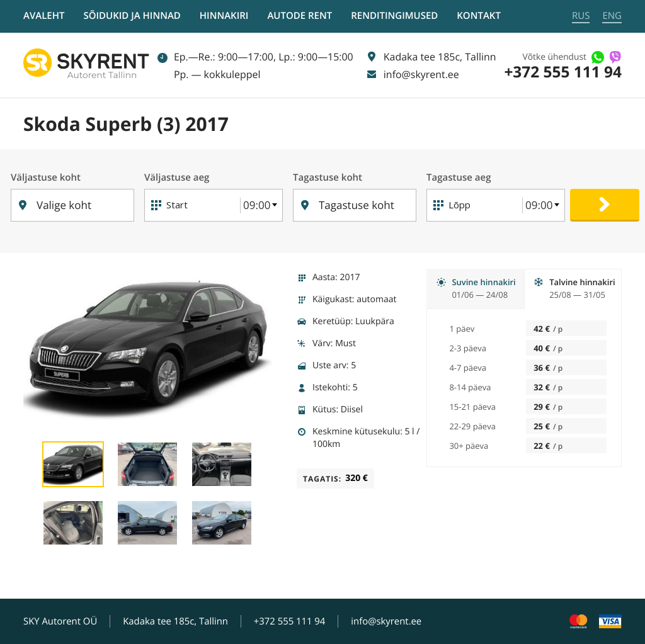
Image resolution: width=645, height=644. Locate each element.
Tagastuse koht (328, 178)
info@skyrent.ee (387, 621)
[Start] (196, 206)
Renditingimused (394, 16)
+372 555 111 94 (563, 72)
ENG (612, 16)
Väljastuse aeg (177, 178)
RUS (581, 16)
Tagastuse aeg (460, 178)
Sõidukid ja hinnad (132, 16)
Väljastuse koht (46, 178)
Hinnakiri (224, 16)
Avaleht (44, 16)
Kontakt (479, 16)
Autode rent (300, 16)
